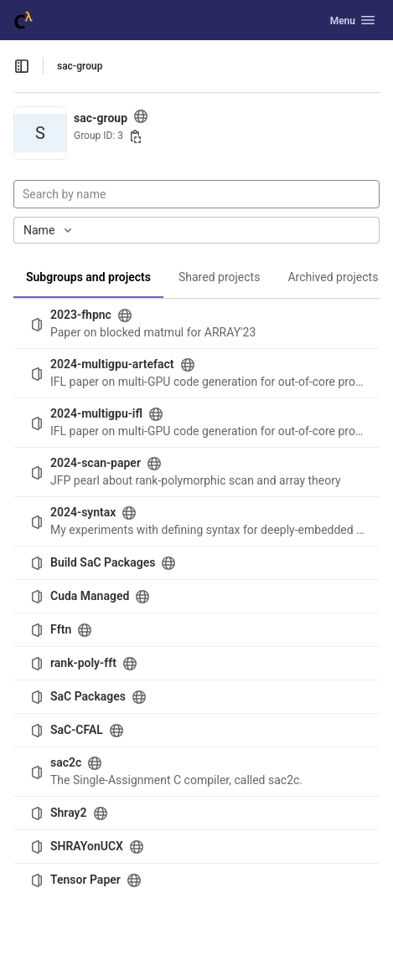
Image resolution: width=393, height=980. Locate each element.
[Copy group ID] (136, 136)
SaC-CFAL (77, 730)
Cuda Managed (90, 596)
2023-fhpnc (81, 315)
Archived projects (333, 277)
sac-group (80, 66)
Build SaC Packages (103, 562)
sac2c (66, 762)
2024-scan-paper (96, 463)
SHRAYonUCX (87, 846)
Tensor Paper (85, 880)
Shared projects (219, 277)
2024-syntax (83, 512)
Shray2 (69, 813)
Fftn (61, 629)
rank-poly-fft (83, 663)
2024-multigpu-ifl (96, 413)
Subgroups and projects (88, 277)
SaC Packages (88, 696)
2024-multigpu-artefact (112, 364)
